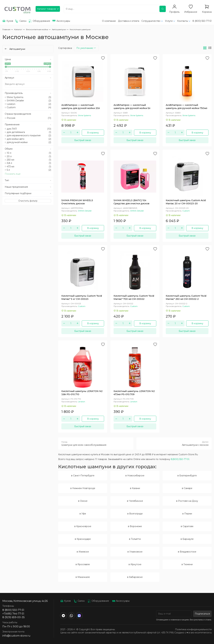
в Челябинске (135, 501)
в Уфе (83, 514)
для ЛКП (29, 129)
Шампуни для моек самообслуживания (96, 443)
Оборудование (98, 601)
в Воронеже (135, 526)
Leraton (29, 104)
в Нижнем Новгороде (83, 488)
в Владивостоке (187, 552)
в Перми (187, 514)
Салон (79, 601)
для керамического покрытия (29, 135)
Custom (29, 107)
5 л (29, 170)
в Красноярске (83, 526)
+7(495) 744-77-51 (13, 614)
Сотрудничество (151, 21)
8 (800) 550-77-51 (202, 21)
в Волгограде (135, 514)
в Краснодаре (83, 539)
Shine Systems (29, 97)
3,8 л (29, 163)
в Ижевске (83, 552)
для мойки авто (29, 139)
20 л (29, 156)
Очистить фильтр (28, 201)
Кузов (65, 601)
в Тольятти (135, 539)
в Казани (135, 488)
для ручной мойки (29, 142)
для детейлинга (29, 132)
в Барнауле (187, 539)
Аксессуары (121, 601)
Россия (29, 118)
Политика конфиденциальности (193, 629)
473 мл (29, 167)
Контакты (183, 21)
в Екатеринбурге (187, 476)
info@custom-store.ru (16, 636)
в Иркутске (135, 564)
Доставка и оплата (129, 21)
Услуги (169, 21)
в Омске (83, 501)
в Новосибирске (135, 476)
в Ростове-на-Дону (187, 501)
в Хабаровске (135, 577)
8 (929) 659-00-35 (14, 617)
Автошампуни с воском (174, 443)
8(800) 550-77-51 (180, 459)
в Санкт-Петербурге (83, 476)
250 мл (29, 160)
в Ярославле (83, 564)
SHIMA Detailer (29, 101)
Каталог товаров (47, 9)
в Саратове (187, 526)
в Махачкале (83, 577)
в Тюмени (187, 564)
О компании (109, 21)
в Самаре (187, 488)
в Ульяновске (135, 552)
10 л (29, 153)
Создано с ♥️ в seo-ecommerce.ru (193, 633)
